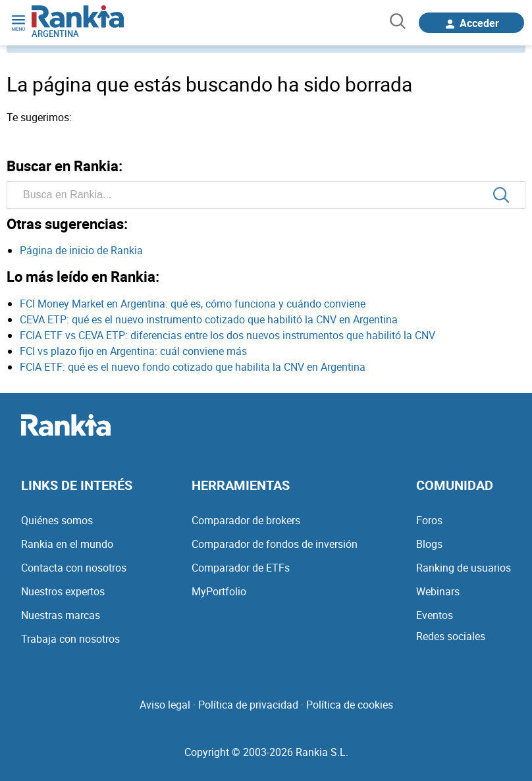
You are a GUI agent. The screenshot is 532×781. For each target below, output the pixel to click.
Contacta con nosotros (74, 568)
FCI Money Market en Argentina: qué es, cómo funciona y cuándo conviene (193, 304)
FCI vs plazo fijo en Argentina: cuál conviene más (133, 351)
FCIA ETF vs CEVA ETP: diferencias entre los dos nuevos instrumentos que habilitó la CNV (227, 335)
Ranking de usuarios (464, 568)
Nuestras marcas (61, 615)
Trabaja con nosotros (70, 639)
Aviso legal (165, 705)
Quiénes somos (57, 520)
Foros (429, 520)
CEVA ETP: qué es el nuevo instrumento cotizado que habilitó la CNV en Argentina (209, 319)
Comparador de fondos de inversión (275, 544)
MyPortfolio (219, 591)
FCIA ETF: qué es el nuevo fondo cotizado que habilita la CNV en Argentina (193, 367)
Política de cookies (350, 705)
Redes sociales (451, 636)
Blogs (429, 544)
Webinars (438, 591)
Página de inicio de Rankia (81, 250)
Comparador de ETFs (241, 568)
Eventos (435, 615)
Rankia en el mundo (67, 544)
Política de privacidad (248, 705)
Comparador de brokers (246, 520)
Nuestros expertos (63, 591)
